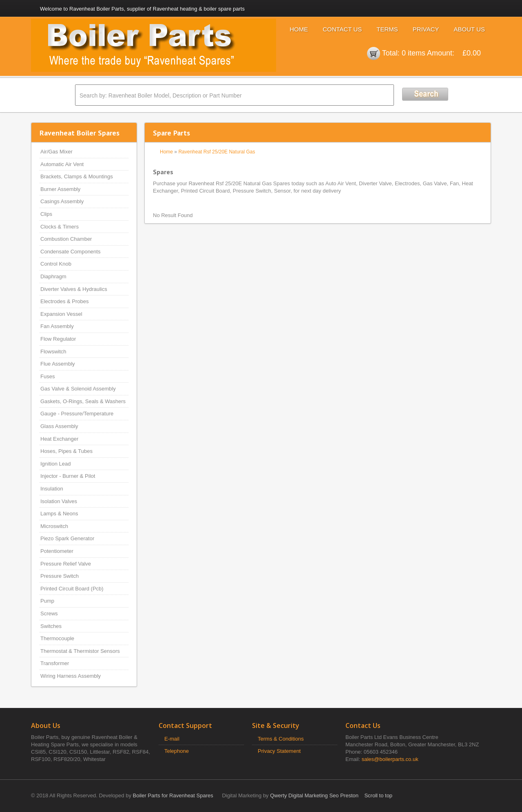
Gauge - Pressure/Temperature (77, 414)
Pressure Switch (60, 576)
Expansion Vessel (61, 314)
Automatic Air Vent (62, 164)
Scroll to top (378, 795)
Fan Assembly (57, 326)
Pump (47, 601)
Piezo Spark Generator (67, 538)
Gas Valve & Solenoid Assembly (78, 389)
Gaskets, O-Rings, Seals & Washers (83, 401)
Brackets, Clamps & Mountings (77, 176)
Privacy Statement (279, 751)
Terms (387, 29)
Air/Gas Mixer (56, 152)
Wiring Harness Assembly (71, 676)
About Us (469, 29)
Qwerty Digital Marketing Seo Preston (314, 795)
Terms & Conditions (281, 739)
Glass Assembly (59, 426)
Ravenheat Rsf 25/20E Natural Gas (217, 152)
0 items (414, 53)
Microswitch (54, 526)
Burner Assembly (60, 189)
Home (299, 29)
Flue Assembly (58, 364)
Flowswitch (53, 352)
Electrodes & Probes (65, 301)
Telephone (177, 751)
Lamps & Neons (59, 514)
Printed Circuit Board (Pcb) (72, 589)
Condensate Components (70, 252)
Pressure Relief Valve (66, 564)
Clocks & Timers (60, 227)
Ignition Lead (55, 464)
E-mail (172, 739)
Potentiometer (57, 551)
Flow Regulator (58, 339)
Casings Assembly (62, 201)
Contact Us (342, 29)
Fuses (48, 376)
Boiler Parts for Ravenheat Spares (173, 795)
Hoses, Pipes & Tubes (66, 451)
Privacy (426, 29)
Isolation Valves (59, 501)
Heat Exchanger (59, 439)
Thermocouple (57, 638)
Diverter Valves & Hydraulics (74, 289)
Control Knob (56, 264)
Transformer (55, 663)
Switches (51, 626)
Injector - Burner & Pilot (68, 476)
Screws (49, 613)
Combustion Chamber (66, 239)
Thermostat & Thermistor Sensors (80, 651)
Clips (46, 214)
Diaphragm (53, 276)
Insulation (52, 489)
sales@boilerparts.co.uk (390, 759)
